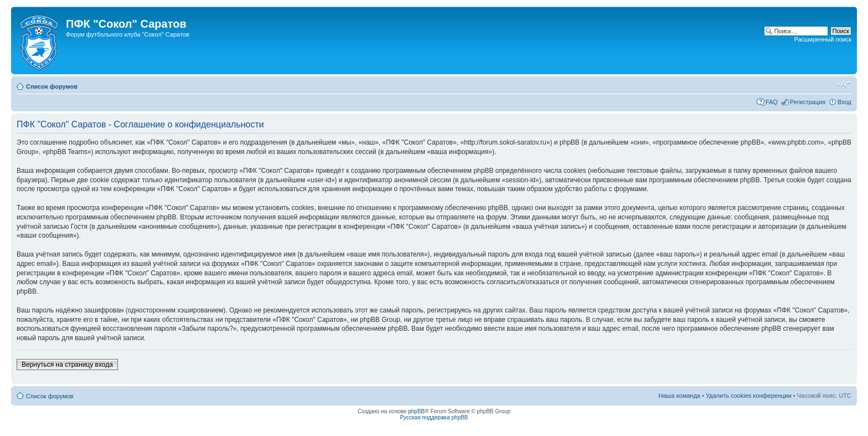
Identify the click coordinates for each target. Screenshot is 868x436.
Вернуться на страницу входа (67, 365)
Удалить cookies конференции (749, 396)
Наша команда (680, 396)
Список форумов (52, 86)
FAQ (772, 102)
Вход (844, 102)
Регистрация (808, 102)
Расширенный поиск (823, 39)
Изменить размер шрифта (843, 84)
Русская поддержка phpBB (434, 417)
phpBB (416, 411)
